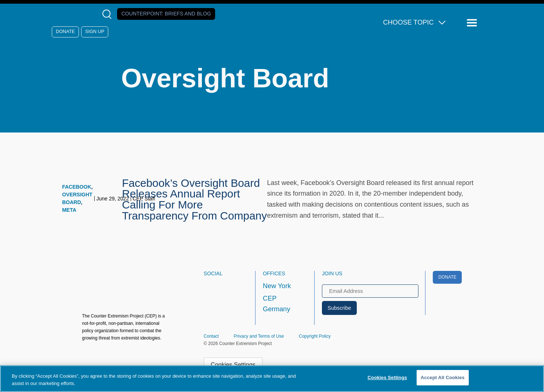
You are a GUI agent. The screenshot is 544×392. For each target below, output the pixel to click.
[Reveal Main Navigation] (473, 23)
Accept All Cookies (443, 378)
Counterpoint (166, 14)
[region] (272, 379)
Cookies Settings (233, 364)
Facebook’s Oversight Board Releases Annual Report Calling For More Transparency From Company (194, 199)
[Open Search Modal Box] (108, 14)
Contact (211, 336)
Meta (69, 210)
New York (277, 286)
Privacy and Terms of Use (259, 336)
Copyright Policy (315, 336)
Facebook (77, 187)
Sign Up (95, 32)
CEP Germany (276, 304)
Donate (65, 32)
